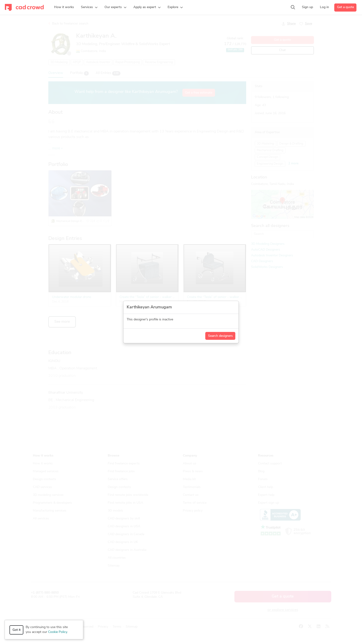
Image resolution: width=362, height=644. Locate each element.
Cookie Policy (58, 632)
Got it (17, 630)
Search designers (220, 336)
